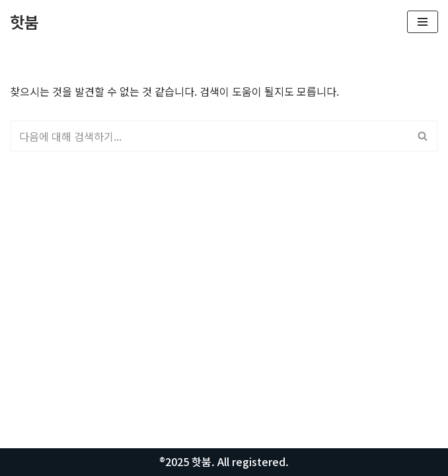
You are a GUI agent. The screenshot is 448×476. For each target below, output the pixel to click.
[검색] (209, 136)
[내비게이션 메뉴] (423, 22)
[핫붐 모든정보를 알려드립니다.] (24, 22)
